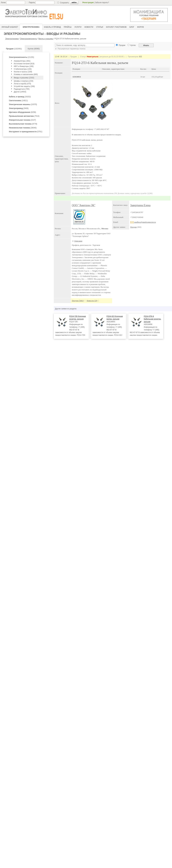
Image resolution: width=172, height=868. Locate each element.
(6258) (22, 112)
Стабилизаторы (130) (23, 69)
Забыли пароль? (102, 3)
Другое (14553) (20, 92)
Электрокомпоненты (29, 39)
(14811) (18, 101)
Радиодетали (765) (22, 89)
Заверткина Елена (140, 205)
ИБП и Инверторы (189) (24, 66)
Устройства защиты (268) (24, 86)
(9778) (23, 124)
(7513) (24, 116)
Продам (133, 227)
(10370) (23, 104)
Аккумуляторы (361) (22, 61)
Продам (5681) (78, 301)
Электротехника (12, 39)
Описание (78, 241)
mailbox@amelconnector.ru (143, 222)
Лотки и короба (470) (22, 84)
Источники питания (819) (24, 64)
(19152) (20, 97)
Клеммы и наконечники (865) (26, 74)
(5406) (19, 108)
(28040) (23, 128)
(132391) (14, 49)
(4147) (22, 120)
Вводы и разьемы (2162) (24, 78)
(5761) (26, 132)
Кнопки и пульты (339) (23, 72)
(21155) (21, 57)
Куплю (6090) (34, 49)
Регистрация (88, 3)
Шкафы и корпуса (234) (24, 81)
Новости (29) (92, 301)
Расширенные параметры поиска (70, 49)
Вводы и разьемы (46, 39)
